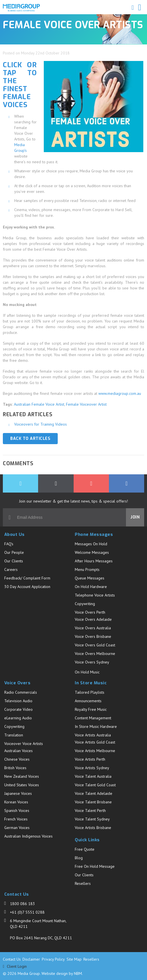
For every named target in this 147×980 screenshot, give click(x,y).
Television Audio (18, 701)
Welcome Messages (92, 552)
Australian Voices (18, 751)
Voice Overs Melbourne (95, 654)
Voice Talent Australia (93, 776)
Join (135, 517)
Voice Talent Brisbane (93, 802)
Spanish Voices (17, 810)
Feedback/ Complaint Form (27, 578)
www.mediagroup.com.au (120, 393)
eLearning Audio (18, 718)
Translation (14, 735)
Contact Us (12, 959)
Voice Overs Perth (90, 612)
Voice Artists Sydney (92, 768)
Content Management (93, 718)
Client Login (15, 966)
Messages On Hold (91, 544)
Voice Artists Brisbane (93, 828)
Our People (14, 552)
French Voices (16, 819)
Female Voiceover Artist (86, 404)
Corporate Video (18, 709)
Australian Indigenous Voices (28, 836)
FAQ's (9, 544)
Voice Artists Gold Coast (95, 742)
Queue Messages (90, 578)
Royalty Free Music (91, 709)
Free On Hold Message (95, 866)
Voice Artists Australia (93, 735)
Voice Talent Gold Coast (95, 785)
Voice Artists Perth (90, 759)
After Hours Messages (94, 561)
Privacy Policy (53, 959)
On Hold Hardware (91, 587)
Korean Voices (16, 802)
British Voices (15, 768)
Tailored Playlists (90, 692)
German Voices (17, 828)
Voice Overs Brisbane (93, 636)
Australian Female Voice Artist (39, 404)
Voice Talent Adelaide (94, 793)
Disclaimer (31, 959)
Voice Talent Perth (90, 810)
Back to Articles (30, 439)
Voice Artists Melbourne (95, 751)
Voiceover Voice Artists (24, 744)
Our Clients (14, 561)
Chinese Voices (17, 759)
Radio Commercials (21, 692)
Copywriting (85, 604)
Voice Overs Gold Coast (95, 645)
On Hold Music (87, 672)
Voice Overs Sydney (92, 662)
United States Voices (22, 785)
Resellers (83, 883)
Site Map (74, 959)
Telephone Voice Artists (95, 595)
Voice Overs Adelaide (93, 619)
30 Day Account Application (27, 587)
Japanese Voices (18, 793)
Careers (11, 569)
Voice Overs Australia (93, 628)
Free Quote (85, 849)
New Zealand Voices (22, 776)
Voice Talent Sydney (92, 819)
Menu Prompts (87, 569)
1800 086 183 (22, 904)
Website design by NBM (62, 973)
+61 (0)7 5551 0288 (27, 912)
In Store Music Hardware (96, 726)
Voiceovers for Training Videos (41, 424)
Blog (79, 858)
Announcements (88, 701)
